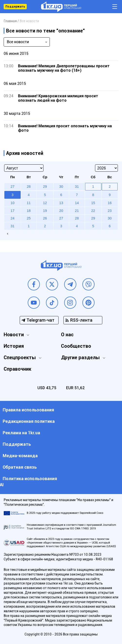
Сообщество (76, 346)
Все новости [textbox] (18, 42)
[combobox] (27, 42)
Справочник (17, 369)
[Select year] (106, 168)
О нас (67, 335)
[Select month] (24, 168)
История (14, 346)
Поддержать (15, 7)
